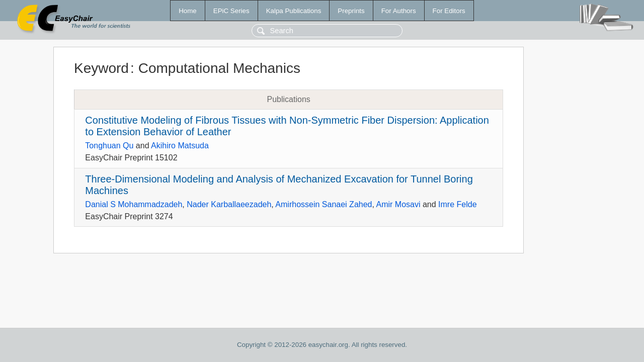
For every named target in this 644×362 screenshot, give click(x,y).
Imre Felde (457, 204)
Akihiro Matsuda (180, 146)
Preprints (351, 11)
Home (188, 11)
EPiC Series (231, 11)
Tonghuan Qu (109, 146)
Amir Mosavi (398, 204)
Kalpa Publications (294, 11)
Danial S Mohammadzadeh (134, 204)
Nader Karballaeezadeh (229, 204)
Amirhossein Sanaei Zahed (324, 204)
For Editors (449, 11)
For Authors (399, 11)
